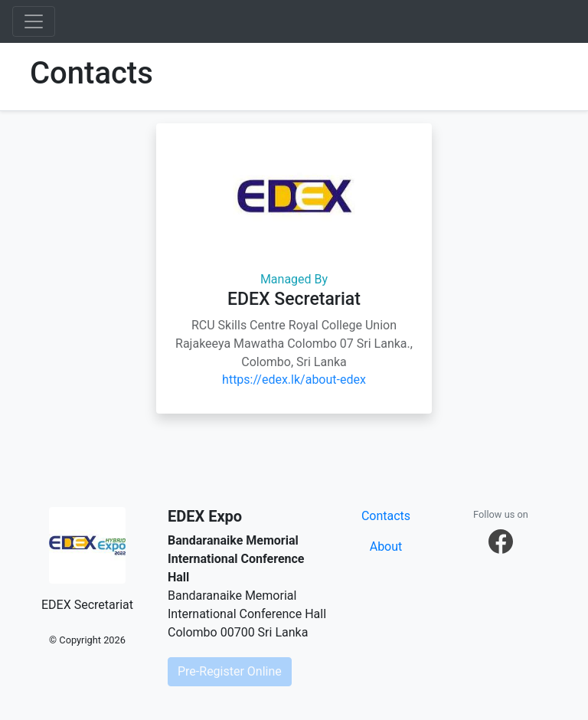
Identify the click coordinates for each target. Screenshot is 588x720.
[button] (501, 542)
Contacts (386, 516)
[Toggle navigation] (34, 21)
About (386, 547)
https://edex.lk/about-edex (294, 380)
